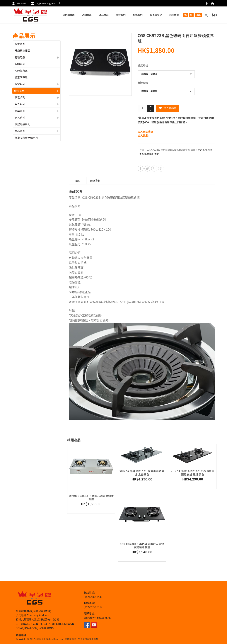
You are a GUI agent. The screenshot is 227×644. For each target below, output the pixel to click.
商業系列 (20, 111)
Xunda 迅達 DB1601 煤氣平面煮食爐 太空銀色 (142, 473)
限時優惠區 (21, 71)
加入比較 (143, 136)
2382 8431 (22, 3)
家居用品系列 (23, 124)
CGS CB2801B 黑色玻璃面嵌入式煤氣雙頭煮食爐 (142, 546)
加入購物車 (168, 108)
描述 (77, 181)
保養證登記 (156, 15)
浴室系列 (20, 84)
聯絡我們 (138, 15)
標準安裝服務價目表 (26, 138)
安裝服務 (143, 83)
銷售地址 (21, 635)
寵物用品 (20, 57)
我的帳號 (174, 15)
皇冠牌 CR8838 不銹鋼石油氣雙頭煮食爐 (91, 497)
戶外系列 (20, 104)
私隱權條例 (71, 639)
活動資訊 (87, 15)
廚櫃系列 (20, 64)
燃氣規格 (143, 65)
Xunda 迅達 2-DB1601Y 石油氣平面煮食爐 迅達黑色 (193, 473)
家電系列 (20, 97)
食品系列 (20, 131)
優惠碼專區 (21, 77)
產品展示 (104, 15)
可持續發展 (69, 15)
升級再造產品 (23, 50)
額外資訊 (95, 181)
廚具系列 (20, 118)
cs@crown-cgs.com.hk (48, 3)
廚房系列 (202, 150)
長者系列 (20, 44)
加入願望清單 (145, 132)
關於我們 (121, 15)
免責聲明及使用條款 (88, 639)
